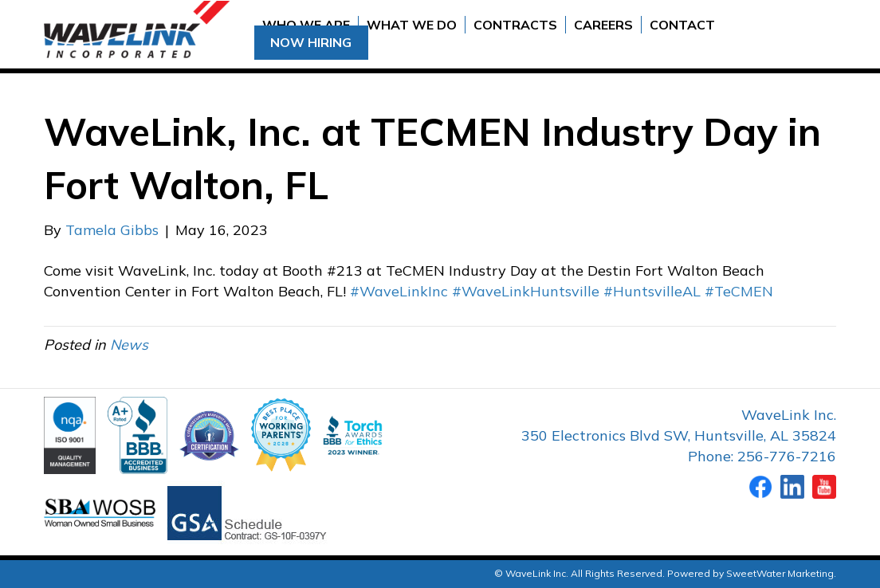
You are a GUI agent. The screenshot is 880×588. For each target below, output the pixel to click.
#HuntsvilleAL (652, 291)
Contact (682, 25)
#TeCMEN (739, 291)
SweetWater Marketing (780, 573)
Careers (603, 25)
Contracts (515, 25)
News (129, 345)
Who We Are (306, 25)
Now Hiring (311, 42)
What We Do (412, 25)
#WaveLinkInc (399, 291)
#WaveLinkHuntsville (526, 291)
